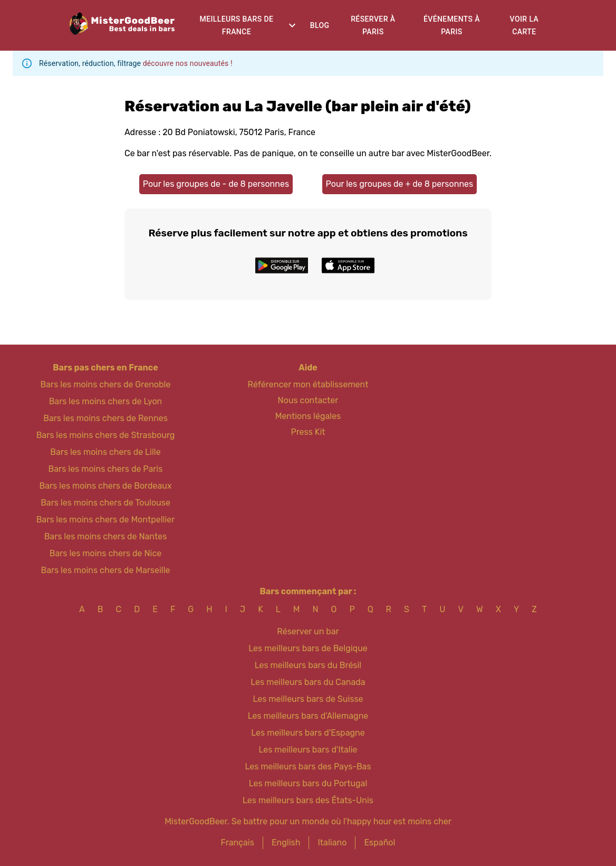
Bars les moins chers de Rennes (105, 418)
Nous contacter (308, 400)
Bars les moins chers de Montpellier (106, 520)
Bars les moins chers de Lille (105, 452)
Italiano (332, 843)
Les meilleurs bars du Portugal (308, 783)
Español (379, 843)
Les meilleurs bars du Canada (308, 682)
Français (238, 843)
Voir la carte (524, 26)
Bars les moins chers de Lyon (106, 401)
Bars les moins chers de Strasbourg (106, 435)
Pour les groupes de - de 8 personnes (216, 184)
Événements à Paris (452, 26)
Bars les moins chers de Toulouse (105, 503)
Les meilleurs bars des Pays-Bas (308, 767)
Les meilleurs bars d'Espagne (308, 733)
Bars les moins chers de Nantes (106, 536)
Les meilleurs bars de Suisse (308, 699)
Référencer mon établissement (308, 384)
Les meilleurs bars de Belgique (308, 648)
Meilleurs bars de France (237, 26)
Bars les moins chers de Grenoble (106, 384)
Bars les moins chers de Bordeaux (105, 486)
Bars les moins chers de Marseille (105, 570)
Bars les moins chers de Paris (106, 469)
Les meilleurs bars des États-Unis (308, 800)
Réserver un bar (308, 631)
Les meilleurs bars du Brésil (308, 665)
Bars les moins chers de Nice (106, 553)
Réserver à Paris (373, 26)
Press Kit (308, 432)
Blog (320, 25)
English (286, 843)
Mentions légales (308, 416)
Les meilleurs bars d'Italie (308, 750)
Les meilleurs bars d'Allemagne (308, 716)
